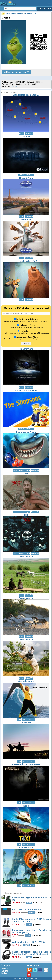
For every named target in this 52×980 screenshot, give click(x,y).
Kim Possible (26, 847)
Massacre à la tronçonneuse (26, 764)
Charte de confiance (9, 969)
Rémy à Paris (26, 178)
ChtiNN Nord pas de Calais (26, 95)
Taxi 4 (26, 806)
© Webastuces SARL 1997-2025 (26, 979)
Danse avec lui (26, 557)
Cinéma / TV (29, 133)
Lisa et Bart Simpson (26, 390)
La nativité (26, 723)
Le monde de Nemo (26, 432)
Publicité (4, 971)
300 (26, 473)
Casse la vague (26, 681)
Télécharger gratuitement (17, 72)
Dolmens (26, 137)
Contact (4, 973)
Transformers (26, 349)
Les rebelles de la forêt (26, 261)
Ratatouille (26, 220)
